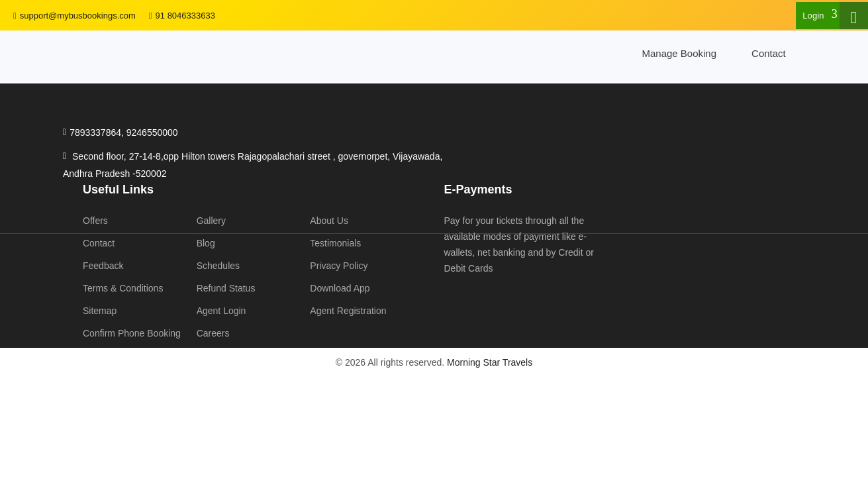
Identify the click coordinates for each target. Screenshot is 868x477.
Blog (206, 243)
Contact (769, 53)
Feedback (103, 266)
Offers (95, 221)
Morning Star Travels (490, 362)
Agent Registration (348, 311)
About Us (329, 221)
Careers (213, 333)
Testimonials (335, 243)
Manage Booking (679, 53)
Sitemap (100, 311)
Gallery (211, 221)
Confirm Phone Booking (132, 333)
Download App (340, 288)
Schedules (218, 266)
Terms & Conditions (123, 288)
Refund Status (226, 288)
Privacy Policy (339, 266)
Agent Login (221, 311)
